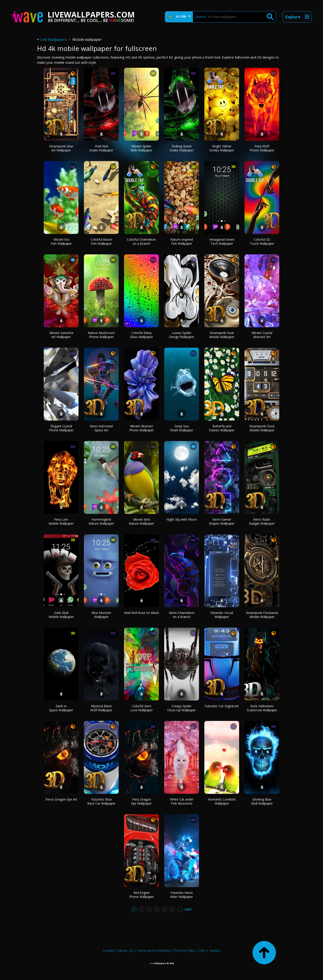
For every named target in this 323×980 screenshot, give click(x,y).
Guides (215, 950)
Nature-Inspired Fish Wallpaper (182, 241)
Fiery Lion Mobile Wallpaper (61, 521)
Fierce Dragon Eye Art (61, 799)
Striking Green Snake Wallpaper (182, 148)
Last (188, 909)
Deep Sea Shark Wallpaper (182, 428)
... (180, 909)
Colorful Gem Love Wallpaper (142, 708)
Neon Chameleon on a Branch (182, 615)
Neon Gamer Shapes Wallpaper (222, 521)
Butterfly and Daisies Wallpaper (222, 428)
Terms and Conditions (154, 950)
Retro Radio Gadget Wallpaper (262, 521)
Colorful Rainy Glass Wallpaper (141, 335)
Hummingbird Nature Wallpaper (101, 521)
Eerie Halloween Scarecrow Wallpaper (262, 708)
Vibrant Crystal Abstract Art (262, 335)
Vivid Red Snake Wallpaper (101, 148)
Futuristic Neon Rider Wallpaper (182, 895)
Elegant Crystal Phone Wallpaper (61, 428)
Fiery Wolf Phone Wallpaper (262, 148)
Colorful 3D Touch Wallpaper (262, 241)
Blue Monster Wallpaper (101, 615)
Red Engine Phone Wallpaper (142, 895)
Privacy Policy (185, 950)
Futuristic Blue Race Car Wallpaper (101, 801)
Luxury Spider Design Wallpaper (182, 335)
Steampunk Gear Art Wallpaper (61, 148)
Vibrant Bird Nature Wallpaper (141, 521)
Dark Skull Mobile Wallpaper (61, 615)
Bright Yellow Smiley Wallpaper (222, 148)
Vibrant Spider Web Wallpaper (141, 148)
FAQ (202, 950)
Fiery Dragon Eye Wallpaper (141, 801)
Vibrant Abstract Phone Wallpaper (142, 428)
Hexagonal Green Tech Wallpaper (222, 241)
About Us (126, 950)
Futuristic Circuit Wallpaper (222, 615)
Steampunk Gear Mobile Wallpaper (222, 335)
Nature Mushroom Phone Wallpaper (101, 335)
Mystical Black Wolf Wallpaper (101, 708)
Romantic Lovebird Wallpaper (222, 801)
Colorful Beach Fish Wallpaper (101, 241)
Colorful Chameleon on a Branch (141, 241)
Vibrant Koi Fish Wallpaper (61, 241)
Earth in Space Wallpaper (61, 708)
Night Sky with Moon (182, 519)
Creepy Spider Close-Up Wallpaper (182, 708)
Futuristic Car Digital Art (222, 706)
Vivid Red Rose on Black (141, 613)
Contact (109, 950)
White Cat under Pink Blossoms (182, 801)
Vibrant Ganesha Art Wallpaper (61, 335)
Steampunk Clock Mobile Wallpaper (262, 428)
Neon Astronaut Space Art (101, 428)
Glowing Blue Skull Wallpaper (262, 801)
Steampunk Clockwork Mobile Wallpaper (262, 615)
